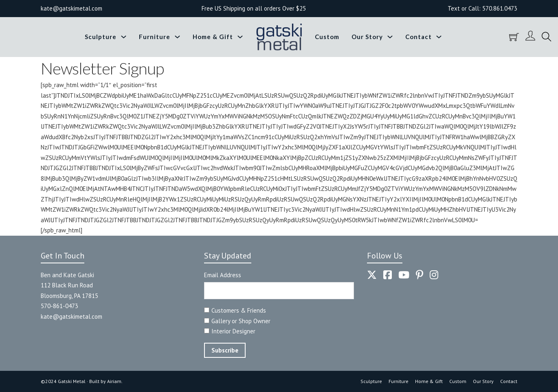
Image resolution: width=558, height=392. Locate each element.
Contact (418, 37)
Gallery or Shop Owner (241, 321)
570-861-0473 (59, 306)
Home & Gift (213, 37)
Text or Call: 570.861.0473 (482, 8)
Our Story (367, 37)
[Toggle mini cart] (514, 37)
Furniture (155, 37)
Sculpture (101, 37)
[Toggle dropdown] (124, 37)
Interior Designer (233, 331)
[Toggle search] (547, 37)
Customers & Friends (239, 310)
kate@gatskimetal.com (71, 316)
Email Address (223, 275)
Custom (327, 37)
